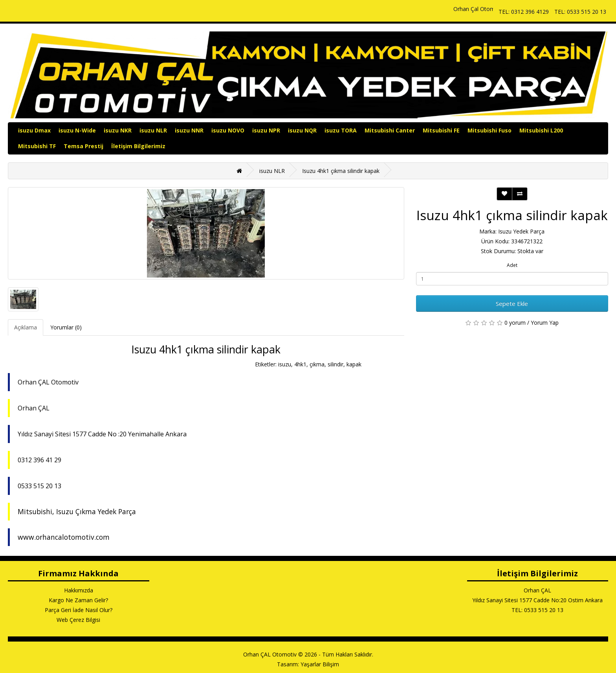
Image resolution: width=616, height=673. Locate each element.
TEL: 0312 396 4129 (524, 12)
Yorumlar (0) (66, 327)
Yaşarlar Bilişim (320, 664)
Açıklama (26, 327)
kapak (354, 364)
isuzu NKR (118, 130)
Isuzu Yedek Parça (521, 231)
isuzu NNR (189, 130)
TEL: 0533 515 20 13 (580, 12)
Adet (512, 265)
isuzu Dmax (34, 130)
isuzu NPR (266, 130)
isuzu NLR (153, 130)
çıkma (317, 364)
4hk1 (300, 364)
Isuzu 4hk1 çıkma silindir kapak (341, 171)
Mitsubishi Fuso (489, 130)
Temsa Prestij (83, 146)
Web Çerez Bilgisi (78, 620)
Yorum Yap (545, 323)
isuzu (285, 364)
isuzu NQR (302, 130)
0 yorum (515, 323)
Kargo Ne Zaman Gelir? (78, 600)
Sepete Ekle (512, 303)
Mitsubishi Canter (390, 130)
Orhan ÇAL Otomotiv (270, 654)
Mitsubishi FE (441, 130)
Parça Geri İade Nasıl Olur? (79, 610)
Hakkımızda (79, 590)
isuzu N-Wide (77, 130)
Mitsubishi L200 (541, 130)
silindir (335, 364)
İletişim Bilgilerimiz (138, 146)
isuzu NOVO (228, 130)
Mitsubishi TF (37, 146)
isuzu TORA (341, 130)
